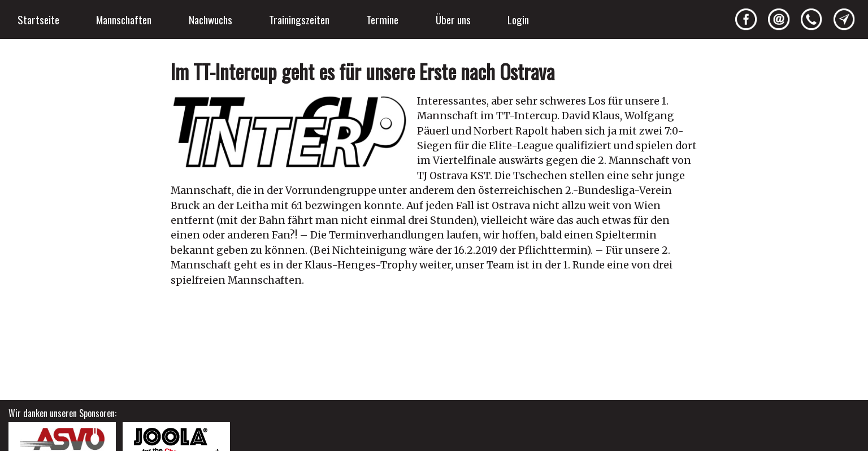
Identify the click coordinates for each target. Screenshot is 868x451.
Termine (382, 19)
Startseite (38, 19)
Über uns (453, 19)
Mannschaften (124, 19)
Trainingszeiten (299, 19)
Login (518, 19)
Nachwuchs (211, 19)
